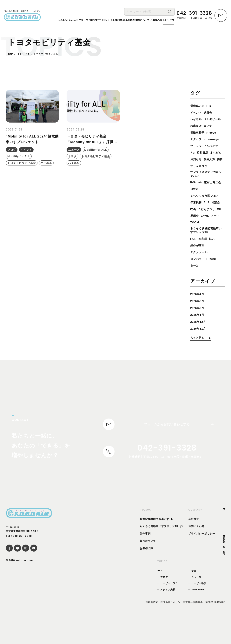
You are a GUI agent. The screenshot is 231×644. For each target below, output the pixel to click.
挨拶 (208, 173)
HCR (194, 261)
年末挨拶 (197, 217)
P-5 (211, 106)
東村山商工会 (200, 203)
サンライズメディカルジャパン (207, 188)
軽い (214, 261)
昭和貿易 (204, 159)
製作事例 (145, 558)
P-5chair (197, 197)
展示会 (195, 237)
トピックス (24, 54)
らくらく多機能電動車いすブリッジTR (207, 252)
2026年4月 (198, 316)
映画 (205, 223)
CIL (214, 230)
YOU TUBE (198, 614)
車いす (210, 133)
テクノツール (200, 274)
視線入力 (197, 173)
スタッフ (197, 146)
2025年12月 (199, 343)
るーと (195, 287)
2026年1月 (198, 337)
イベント (197, 113)
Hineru (214, 281)
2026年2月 (198, 330)
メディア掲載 (168, 614)
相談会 (195, 223)
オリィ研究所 (200, 179)
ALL (160, 595)
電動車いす (198, 106)
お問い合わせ (196, 551)
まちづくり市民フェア (207, 210)
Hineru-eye (214, 146)
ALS (208, 217)
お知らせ (212, 166)
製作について (148, 565)
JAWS (207, 237)
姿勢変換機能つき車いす (157, 543)
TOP (10, 54)
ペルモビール (200, 126)
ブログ (164, 602)
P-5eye (214, 139)
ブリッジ (197, 153)
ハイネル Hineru (68, 21)
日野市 (217, 203)
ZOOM (195, 243)
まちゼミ (197, 166)
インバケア (213, 153)
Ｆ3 (193, 159)
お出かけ (197, 133)
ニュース (196, 602)
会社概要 (194, 543)
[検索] (170, 13)
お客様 (204, 261)
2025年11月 (199, 350)
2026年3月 (198, 323)
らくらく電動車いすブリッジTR (161, 551)
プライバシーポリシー (202, 558)
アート (218, 237)
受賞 (194, 595)
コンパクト (198, 281)
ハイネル (197, 119)
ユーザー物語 (199, 608)
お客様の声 (146, 573)
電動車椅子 (198, 139)
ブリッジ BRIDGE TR (92, 21)
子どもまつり (200, 230)
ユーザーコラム (169, 608)
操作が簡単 (198, 267)
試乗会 (210, 113)
